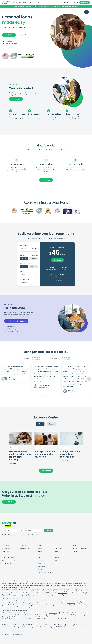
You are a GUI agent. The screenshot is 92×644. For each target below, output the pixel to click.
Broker (75, 545)
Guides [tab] (51, 424)
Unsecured (34, 258)
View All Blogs (46, 471)
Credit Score (23, 2)
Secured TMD (41, 567)
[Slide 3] (47, 396)
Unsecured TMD (42, 569)
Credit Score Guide (25, 548)
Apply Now (57, 260)
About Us (40, 545)
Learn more (35, 255)
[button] (8, 379)
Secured (24, 258)
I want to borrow (24, 245)
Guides (57, 554)
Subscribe (48, 530)
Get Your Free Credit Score (16, 321)
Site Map (75, 551)
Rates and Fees (54, 585)
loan (14, 595)
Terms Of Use (41, 564)
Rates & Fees (6, 551)
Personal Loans (6, 545)
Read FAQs (75, 7)
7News (57, 561)
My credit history (24, 279)
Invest (39, 554)
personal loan (38, 150)
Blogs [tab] (40, 424)
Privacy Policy (41, 561)
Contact (40, 551)
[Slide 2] (46, 396)
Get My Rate (85, 2)
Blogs (57, 551)
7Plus (57, 564)
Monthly (34, 266)
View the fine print (57, 281)
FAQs (57, 545)
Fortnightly (24, 266)
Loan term (22, 271)
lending (17, 627)
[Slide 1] (45, 396)
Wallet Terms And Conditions (45, 572)
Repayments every (25, 263)
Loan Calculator (6, 548)
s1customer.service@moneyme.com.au (14, 561)
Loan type (22, 255)
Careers (40, 548)
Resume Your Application (80, 548)
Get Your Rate (6, 554)
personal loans (63, 593)
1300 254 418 (67, 3)
